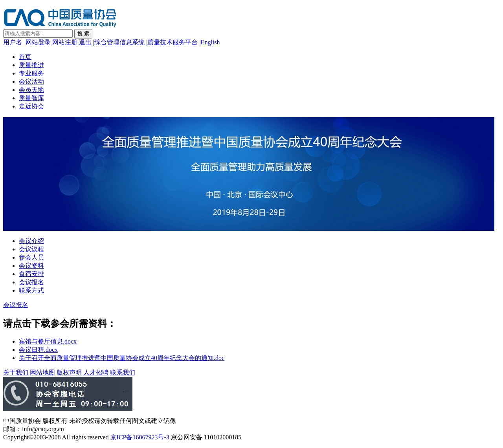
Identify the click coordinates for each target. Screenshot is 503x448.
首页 (25, 57)
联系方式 (31, 290)
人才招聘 (96, 372)
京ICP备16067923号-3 (140, 437)
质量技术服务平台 (173, 42)
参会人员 (31, 257)
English (210, 42)
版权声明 (69, 372)
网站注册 (65, 42)
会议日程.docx (38, 350)
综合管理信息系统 (119, 42)
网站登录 (38, 42)
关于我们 (16, 372)
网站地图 (42, 372)
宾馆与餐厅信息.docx (48, 341)
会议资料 (31, 266)
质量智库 (31, 98)
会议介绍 (31, 241)
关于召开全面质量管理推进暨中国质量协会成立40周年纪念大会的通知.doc (122, 358)
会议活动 (31, 81)
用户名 (13, 42)
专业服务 (31, 73)
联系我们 (123, 372)
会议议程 (31, 249)
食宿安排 (31, 274)
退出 (85, 42)
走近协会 (31, 106)
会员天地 (31, 90)
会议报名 (31, 282)
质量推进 (31, 65)
